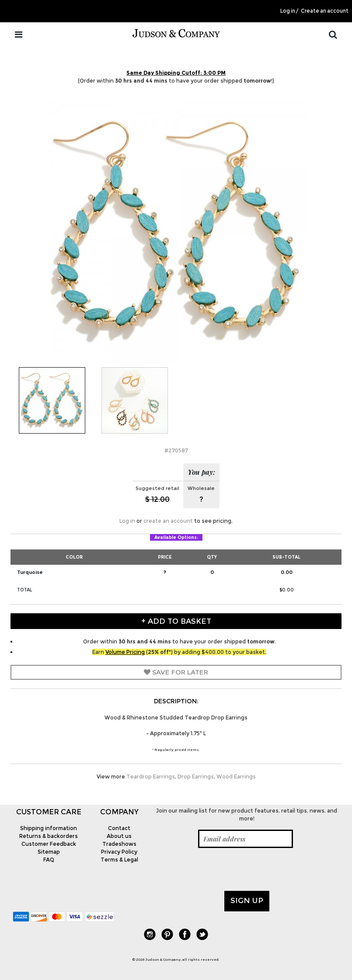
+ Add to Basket (176, 621)
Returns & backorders (49, 836)
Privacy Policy (119, 852)
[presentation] (221, 869)
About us (119, 836)
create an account (168, 521)
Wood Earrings (236, 777)
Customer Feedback (49, 844)
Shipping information (49, 828)
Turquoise (30, 572)
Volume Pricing (125, 652)
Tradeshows (119, 844)
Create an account (325, 11)
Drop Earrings (196, 777)
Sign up (247, 900)
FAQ (49, 860)
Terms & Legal (119, 860)
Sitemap (49, 852)
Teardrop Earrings (151, 777)
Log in (288, 11)
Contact (119, 828)
